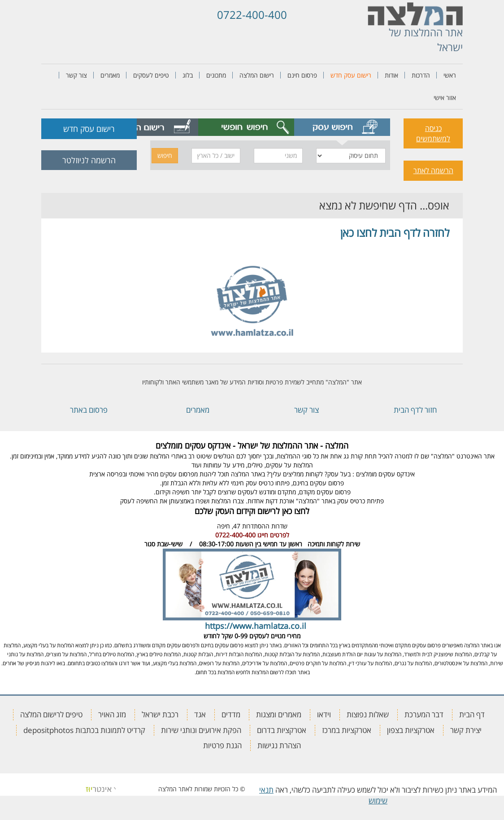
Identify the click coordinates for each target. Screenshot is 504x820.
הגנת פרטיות (222, 745)
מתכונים (216, 75)
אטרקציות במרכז (347, 730)
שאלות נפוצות (368, 714)
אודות (391, 75)
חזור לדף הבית (415, 410)
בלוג (188, 75)
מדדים (231, 714)
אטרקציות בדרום (282, 730)
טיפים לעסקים (151, 75)
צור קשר (76, 75)
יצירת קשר (466, 730)
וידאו (324, 714)
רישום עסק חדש (351, 75)
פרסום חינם (302, 75)
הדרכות (421, 75)
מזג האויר (112, 714)
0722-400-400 (252, 15)
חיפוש (165, 155)
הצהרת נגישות (279, 745)
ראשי (450, 75)
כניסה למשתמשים (433, 133)
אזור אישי (445, 98)
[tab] (342, 127)
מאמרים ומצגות (279, 714)
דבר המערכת (424, 714)
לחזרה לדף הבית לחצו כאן (395, 233)
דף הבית (472, 714)
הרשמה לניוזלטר (89, 160)
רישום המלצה (257, 75)
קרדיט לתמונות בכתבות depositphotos (84, 730)
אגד (200, 714)
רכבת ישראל (160, 714)
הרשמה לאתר (433, 170)
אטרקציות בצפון (411, 730)
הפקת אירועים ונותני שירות (201, 730)
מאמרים (110, 75)
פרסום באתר (89, 410)
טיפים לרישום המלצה (51, 714)
